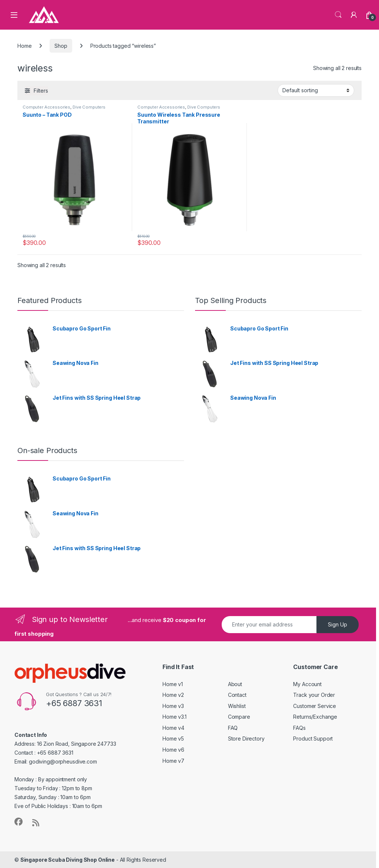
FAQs (299, 728)
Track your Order (314, 695)
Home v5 (173, 739)
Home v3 (173, 706)
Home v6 (173, 750)
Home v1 (173, 684)
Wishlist (237, 706)
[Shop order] (316, 90)
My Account (307, 684)
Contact (237, 695)
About (235, 684)
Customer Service (315, 706)
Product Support (313, 739)
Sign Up (338, 624)
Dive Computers (89, 107)
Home (24, 46)
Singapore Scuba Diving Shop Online (68, 860)
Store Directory (246, 739)
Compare (239, 717)
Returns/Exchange (315, 717)
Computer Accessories (46, 107)
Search (338, 15)
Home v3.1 (175, 717)
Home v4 (173, 728)
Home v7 (173, 761)
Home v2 (173, 695)
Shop (61, 46)
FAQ (233, 728)
